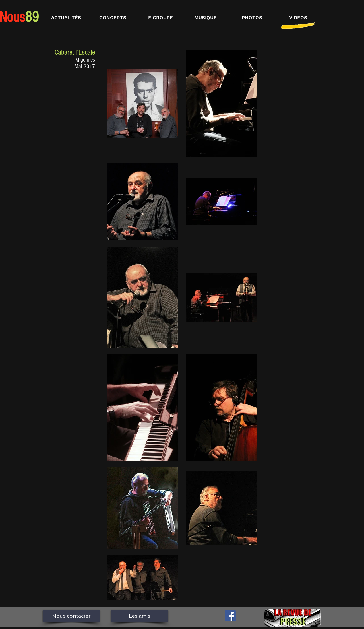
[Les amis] (139, 616)
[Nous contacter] (71, 616)
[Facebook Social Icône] (230, 616)
